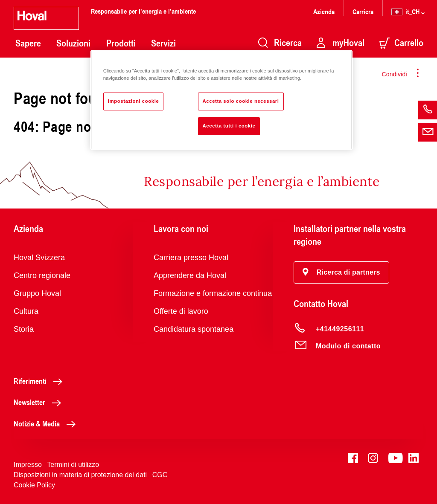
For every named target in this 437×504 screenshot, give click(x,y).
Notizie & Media (47, 423)
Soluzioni (73, 43)
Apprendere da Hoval (190, 275)
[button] (341, 272)
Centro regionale (42, 275)
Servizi (163, 43)
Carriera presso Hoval (191, 258)
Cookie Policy (34, 485)
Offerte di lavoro (181, 311)
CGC (160, 475)
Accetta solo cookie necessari (241, 101)
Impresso (28, 465)
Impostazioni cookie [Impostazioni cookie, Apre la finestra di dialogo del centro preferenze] (134, 101)
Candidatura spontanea (194, 329)
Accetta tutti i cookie (229, 126)
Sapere (28, 43)
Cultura (26, 311)
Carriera (363, 11)
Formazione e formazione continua (213, 293)
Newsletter (40, 402)
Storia (24, 329)
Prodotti (121, 43)
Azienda (324, 11)
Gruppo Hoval (37, 293)
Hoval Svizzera (39, 258)
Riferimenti (40, 381)
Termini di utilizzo (73, 465)
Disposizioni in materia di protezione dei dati (80, 475)
